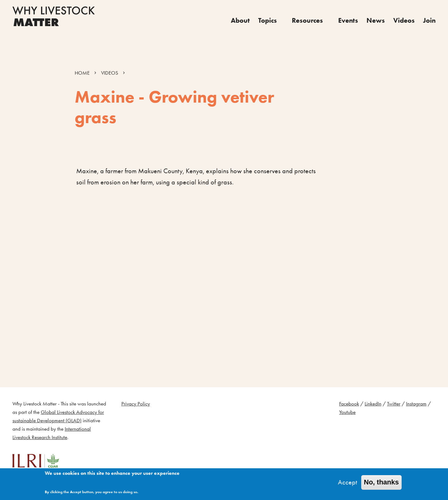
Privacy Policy (136, 404)
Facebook (349, 404)
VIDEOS (110, 73)
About (240, 20)
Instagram (416, 404)
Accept (348, 482)
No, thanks (381, 482)
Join (429, 20)
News (376, 20)
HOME (82, 73)
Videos (404, 20)
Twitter (394, 404)
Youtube (347, 412)
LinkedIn (373, 404)
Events (348, 20)
